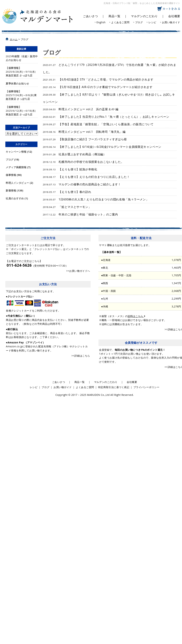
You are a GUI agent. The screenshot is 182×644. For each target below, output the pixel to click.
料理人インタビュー (17, 183)
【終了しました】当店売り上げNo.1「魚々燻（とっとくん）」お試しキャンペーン (106, 117)
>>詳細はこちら (81, 356)
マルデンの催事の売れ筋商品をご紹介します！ (82, 184)
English (101, 22)
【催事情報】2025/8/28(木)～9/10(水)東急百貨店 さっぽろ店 (21, 72)
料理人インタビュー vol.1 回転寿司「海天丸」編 (84, 132)
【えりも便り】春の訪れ (67, 192)
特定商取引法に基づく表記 (114, 387)
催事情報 (11, 175)
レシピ (152, 22)
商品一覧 (114, 16)
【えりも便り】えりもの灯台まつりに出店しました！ (86, 177)
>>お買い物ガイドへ (78, 271)
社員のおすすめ (15, 198)
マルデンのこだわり (144, 16)
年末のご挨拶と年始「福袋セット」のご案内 (80, 214)
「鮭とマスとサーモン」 (67, 207)
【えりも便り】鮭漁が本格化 (70, 169)
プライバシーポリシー (146, 387)
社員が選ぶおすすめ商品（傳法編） (74, 154)
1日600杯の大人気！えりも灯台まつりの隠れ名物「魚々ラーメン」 (96, 199)
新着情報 (11, 190)
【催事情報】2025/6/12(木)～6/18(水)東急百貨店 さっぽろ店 (21, 111)
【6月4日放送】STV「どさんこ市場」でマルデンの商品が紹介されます (98, 79)
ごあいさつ (90, 16)
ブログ (139, 22)
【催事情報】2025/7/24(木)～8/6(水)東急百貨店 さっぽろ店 (21, 95)
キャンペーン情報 (16, 152)
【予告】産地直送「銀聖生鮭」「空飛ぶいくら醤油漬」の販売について (98, 124)
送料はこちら (136, 316)
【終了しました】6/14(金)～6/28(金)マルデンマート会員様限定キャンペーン (102, 147)
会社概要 (174, 16)
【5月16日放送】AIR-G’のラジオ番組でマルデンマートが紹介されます (98, 87)
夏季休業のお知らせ (17, 83)
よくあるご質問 (120, 22)
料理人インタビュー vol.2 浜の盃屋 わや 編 (81, 109)
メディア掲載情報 (16, 167)
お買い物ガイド (171, 22)
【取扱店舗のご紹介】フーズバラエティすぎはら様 (85, 139)
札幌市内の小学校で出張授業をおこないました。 (83, 162)
